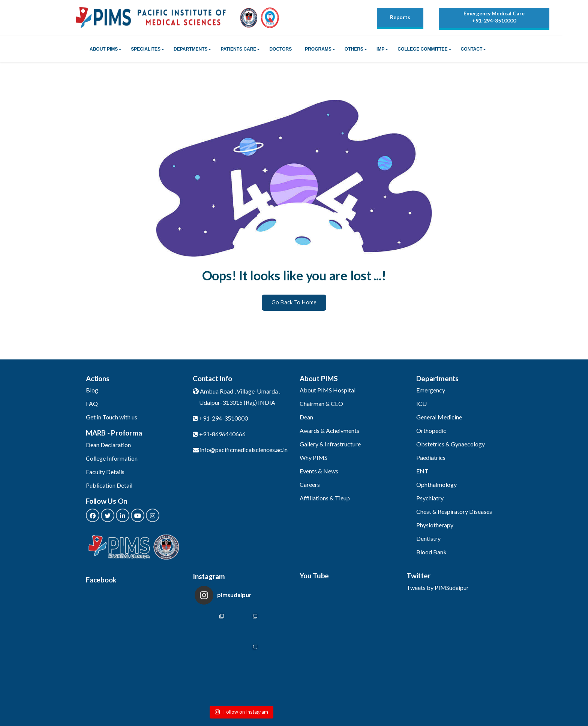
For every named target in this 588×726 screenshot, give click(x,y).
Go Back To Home (294, 302)
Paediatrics (431, 457)
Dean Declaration (108, 445)
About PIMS (104, 49)
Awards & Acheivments (329, 430)
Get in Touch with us (112, 417)
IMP (380, 49)
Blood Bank (431, 552)
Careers (310, 484)
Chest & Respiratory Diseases (454, 511)
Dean (306, 417)
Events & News (319, 471)
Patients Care (238, 49)
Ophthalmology (436, 484)
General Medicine (439, 417)
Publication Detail (109, 485)
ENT (422, 471)
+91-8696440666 (222, 434)
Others (354, 49)
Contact (472, 49)
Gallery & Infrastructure (330, 444)
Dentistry (428, 538)
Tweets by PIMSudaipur (438, 588)
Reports (400, 17)
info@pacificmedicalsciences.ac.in (244, 450)
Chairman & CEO (321, 403)
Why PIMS (313, 457)
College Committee (422, 49)
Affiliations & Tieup (325, 498)
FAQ (92, 403)
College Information (112, 458)
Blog (92, 390)
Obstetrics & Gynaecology (451, 444)
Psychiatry (430, 498)
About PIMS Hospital (328, 390)
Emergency (431, 390)
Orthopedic (431, 430)
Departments (190, 49)
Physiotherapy (435, 525)
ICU (421, 403)
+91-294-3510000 (494, 20)
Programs (318, 49)
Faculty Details (105, 472)
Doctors (280, 49)
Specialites (146, 49)
